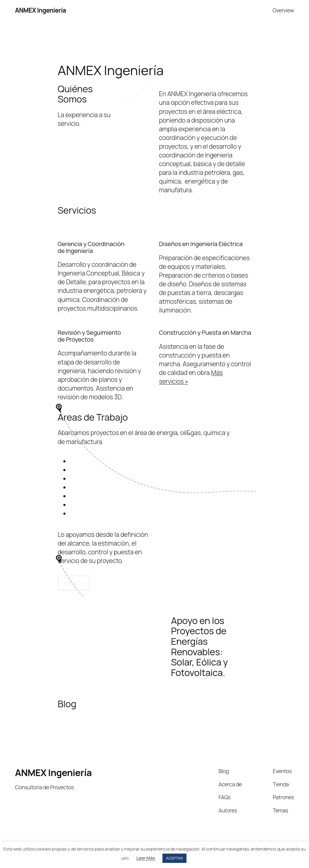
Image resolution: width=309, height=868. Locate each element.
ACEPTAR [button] (174, 858)
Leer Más (146, 858)
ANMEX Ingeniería (41, 10)
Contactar (74, 583)
